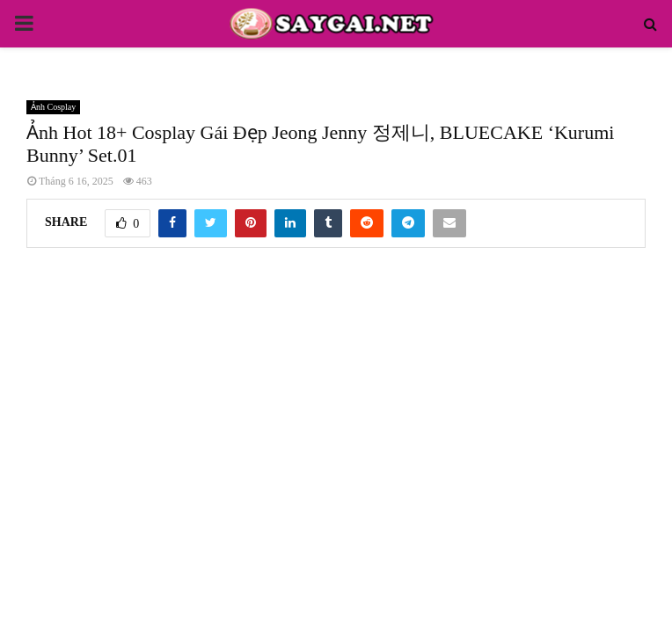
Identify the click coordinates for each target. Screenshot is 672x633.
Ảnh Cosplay (53, 107)
